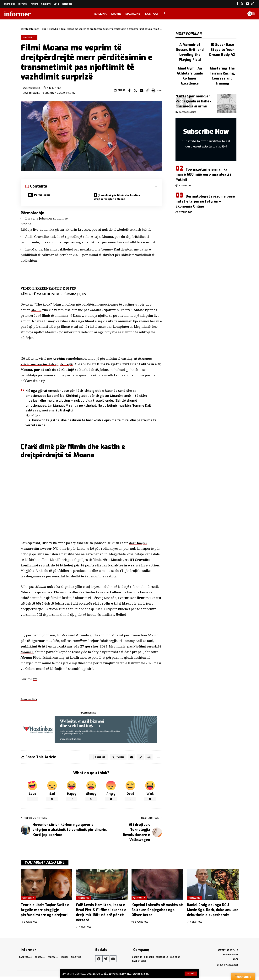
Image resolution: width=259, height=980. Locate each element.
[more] (164, 14)
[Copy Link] (147, 91)
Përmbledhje (45, 196)
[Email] (141, 91)
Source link (30, 702)
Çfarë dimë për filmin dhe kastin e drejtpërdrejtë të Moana (122, 199)
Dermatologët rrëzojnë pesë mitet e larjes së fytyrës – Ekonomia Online (205, 186)
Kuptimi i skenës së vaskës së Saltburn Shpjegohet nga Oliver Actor (157, 914)
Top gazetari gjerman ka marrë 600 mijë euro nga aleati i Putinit (203, 159)
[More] (159, 91)
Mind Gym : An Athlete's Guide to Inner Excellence (190, 61)
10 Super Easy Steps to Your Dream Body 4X (222, 45)
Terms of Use (144, 974)
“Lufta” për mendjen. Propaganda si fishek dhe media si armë (194, 86)
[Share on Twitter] (135, 91)
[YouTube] (248, 4)
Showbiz (29, 38)
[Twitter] (242, 4)
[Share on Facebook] (129, 91)
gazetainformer (34, 89)
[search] (240, 14)
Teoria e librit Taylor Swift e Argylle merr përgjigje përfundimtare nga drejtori (45, 914)
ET (35, 681)
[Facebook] (237, 4)
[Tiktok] (253, 4)
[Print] (153, 91)
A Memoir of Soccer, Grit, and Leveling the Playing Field (190, 45)
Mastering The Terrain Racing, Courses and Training (222, 63)
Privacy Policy (119, 974)
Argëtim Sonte (65, 361)
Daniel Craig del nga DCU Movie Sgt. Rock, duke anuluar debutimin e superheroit (213, 914)
